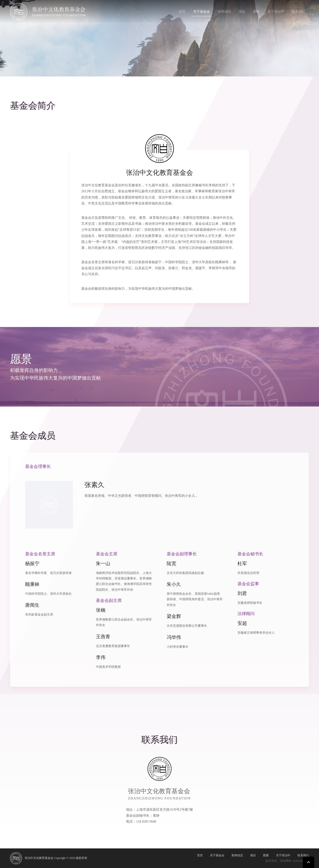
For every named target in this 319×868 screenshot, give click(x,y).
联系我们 (298, 12)
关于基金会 (202, 12)
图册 (256, 12)
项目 (242, 12)
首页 (182, 12)
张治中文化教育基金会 (39, 858)
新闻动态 (224, 12)
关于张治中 (276, 12)
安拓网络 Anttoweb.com (294, 861)
